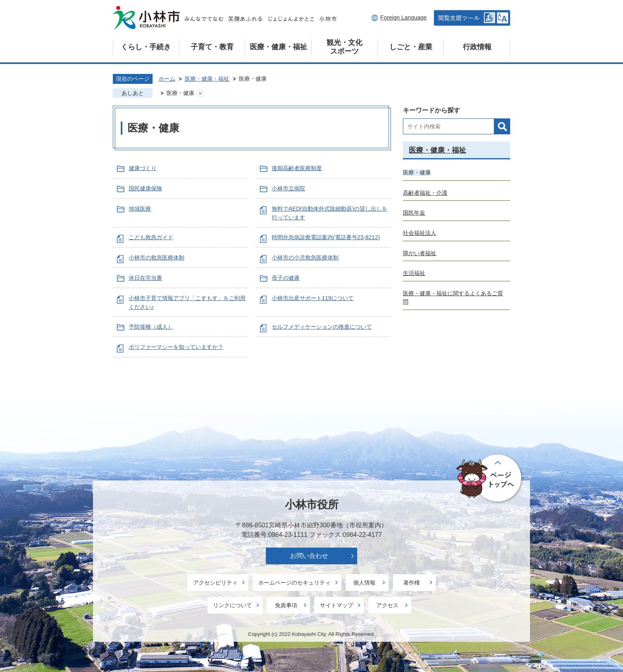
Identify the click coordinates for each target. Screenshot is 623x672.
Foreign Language (403, 17)
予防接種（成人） (151, 327)
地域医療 (140, 209)
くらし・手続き (146, 47)
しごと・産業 (411, 47)
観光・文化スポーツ (344, 47)
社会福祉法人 (420, 233)
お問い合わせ (309, 556)
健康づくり (143, 168)
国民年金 (414, 213)
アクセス (387, 605)
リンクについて (232, 605)
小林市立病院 (288, 188)
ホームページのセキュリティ (294, 583)
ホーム (167, 79)
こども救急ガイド (151, 237)
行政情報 (477, 47)
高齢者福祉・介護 (425, 193)
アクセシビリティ (215, 583)
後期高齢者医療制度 (297, 168)
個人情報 (364, 583)
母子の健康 (286, 278)
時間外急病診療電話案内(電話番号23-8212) (326, 237)
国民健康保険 (145, 188)
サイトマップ (337, 605)
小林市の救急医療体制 (157, 258)
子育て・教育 (212, 47)
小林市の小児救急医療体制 (305, 258)
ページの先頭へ (490, 478)
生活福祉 (414, 273)
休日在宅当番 (145, 278)
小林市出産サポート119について (313, 298)
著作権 (412, 583)
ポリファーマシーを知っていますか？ (176, 347)
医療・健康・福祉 (279, 47)
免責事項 (286, 605)
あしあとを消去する (200, 93)
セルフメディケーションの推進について (322, 327)
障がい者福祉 (420, 253)
